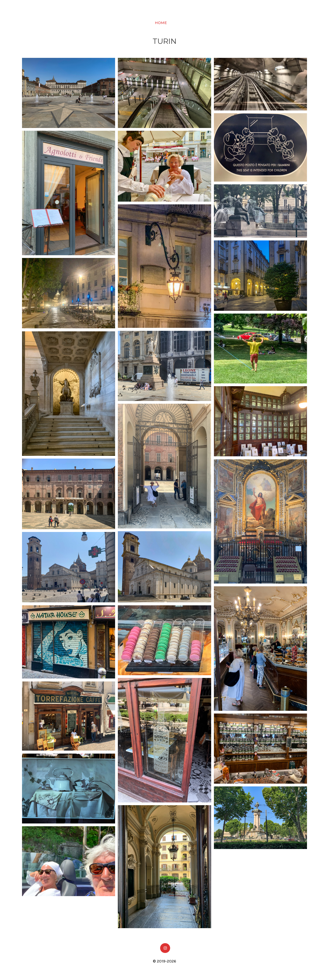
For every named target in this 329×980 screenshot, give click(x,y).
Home (161, 22)
